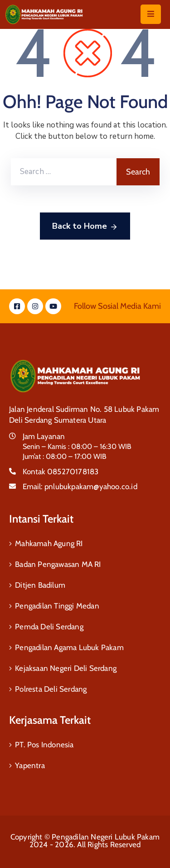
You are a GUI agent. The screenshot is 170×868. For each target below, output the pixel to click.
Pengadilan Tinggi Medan (57, 606)
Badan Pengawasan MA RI (58, 564)
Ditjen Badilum (40, 585)
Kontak (61, 472)
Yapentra (30, 765)
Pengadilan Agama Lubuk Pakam (69, 647)
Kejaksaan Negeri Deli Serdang (66, 668)
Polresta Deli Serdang (51, 689)
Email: (80, 486)
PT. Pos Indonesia (44, 745)
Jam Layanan (44, 436)
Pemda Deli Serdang (49, 627)
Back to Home (85, 226)
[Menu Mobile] (151, 14)
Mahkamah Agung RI (49, 543)
